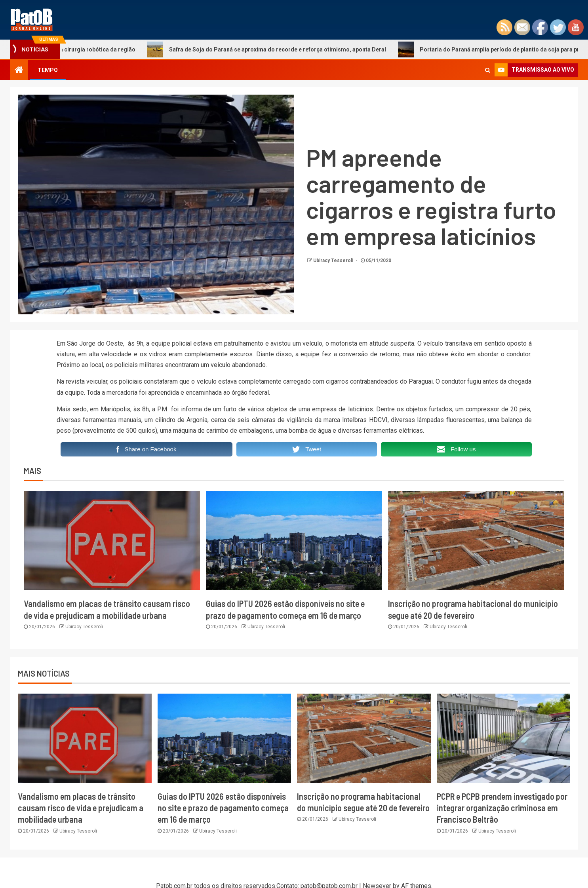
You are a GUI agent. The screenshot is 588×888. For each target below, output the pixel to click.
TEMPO (48, 70)
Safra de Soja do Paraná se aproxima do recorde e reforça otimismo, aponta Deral (274, 49)
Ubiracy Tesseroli (334, 261)
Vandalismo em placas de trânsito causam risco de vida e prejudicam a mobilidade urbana (81, 808)
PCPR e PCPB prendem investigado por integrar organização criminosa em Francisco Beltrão (502, 808)
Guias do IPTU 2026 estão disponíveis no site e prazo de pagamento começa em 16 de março (223, 808)
